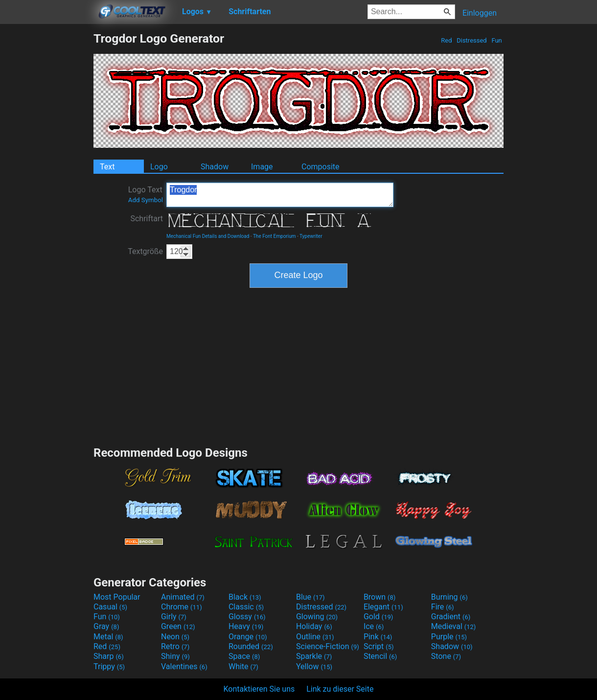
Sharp (109, 656)
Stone (446, 656)
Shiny (175, 656)
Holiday (314, 626)
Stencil (380, 656)
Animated (183, 597)
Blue (310, 597)
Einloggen (480, 13)
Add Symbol (146, 200)
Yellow (314, 666)
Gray (106, 626)
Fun (497, 40)
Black (245, 597)
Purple (449, 637)
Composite (321, 167)
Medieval (454, 626)
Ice (374, 626)
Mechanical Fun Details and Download (208, 236)
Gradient (451, 617)
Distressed (472, 40)
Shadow (215, 167)
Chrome (182, 607)
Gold (379, 617)
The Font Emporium (275, 236)
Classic (246, 607)
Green (178, 626)
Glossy (247, 617)
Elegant (383, 607)
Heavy (246, 626)
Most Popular (117, 597)
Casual (110, 607)
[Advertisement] (46, 178)
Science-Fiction (328, 646)
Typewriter (311, 236)
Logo (159, 167)
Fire (443, 607)
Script (379, 646)
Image (262, 167)
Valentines (184, 666)
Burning (449, 597)
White (243, 666)
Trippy (109, 666)
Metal (108, 637)
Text (107, 167)
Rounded (251, 646)
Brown (379, 597)
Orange (248, 637)
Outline (315, 637)
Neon (175, 637)
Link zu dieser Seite (340, 689)
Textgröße (145, 251)
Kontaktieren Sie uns (259, 689)
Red (447, 40)
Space (244, 656)
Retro (175, 646)
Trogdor (280, 195)
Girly (174, 617)
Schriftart (147, 219)
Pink (378, 637)
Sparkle (314, 656)
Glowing (317, 617)
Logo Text (146, 194)
